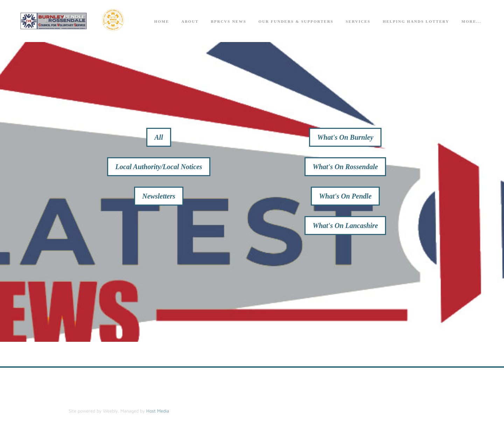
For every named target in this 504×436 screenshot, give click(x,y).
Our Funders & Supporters (296, 21)
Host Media (158, 411)
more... (471, 21)
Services (358, 21)
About (190, 21)
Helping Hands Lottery (416, 21)
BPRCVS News (228, 21)
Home (162, 21)
